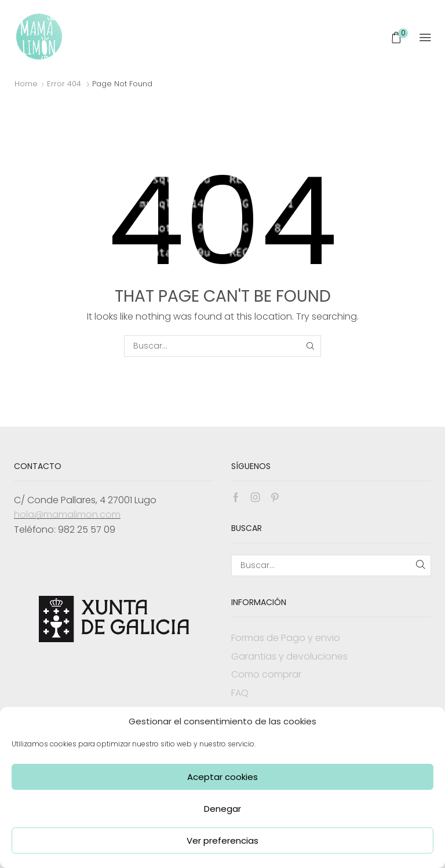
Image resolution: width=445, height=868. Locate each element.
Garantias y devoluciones (289, 656)
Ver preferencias (222, 840)
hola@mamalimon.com (67, 514)
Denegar (222, 809)
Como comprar (266, 674)
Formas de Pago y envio (286, 638)
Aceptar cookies (222, 777)
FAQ (240, 693)
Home (26, 84)
